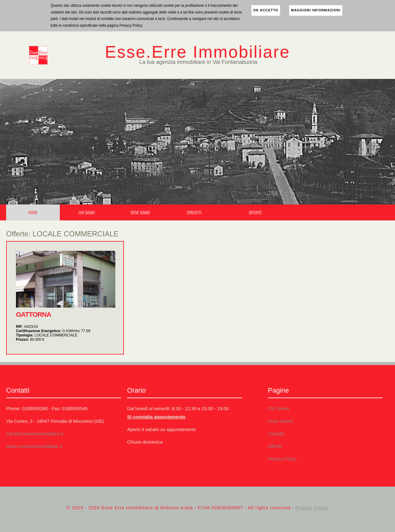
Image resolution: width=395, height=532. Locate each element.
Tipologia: (47, 335)
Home (33, 212)
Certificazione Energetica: (53, 331)
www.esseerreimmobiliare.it (34, 446)
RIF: (27, 327)
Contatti (194, 212)
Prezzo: (30, 340)
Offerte (255, 212)
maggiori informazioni (316, 10)
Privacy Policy (282, 459)
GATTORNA (34, 315)
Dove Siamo (140, 212)
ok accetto (266, 10)
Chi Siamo (87, 212)
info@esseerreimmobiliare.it (35, 434)
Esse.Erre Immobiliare (197, 52)
